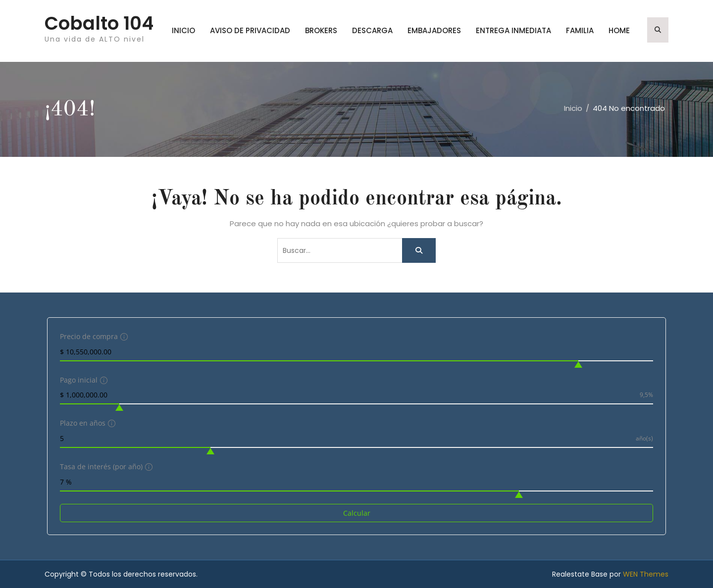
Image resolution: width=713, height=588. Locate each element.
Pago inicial (82, 380)
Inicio (183, 30)
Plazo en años (86, 423)
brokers (321, 30)
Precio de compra (93, 336)
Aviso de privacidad (250, 30)
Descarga (372, 30)
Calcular (357, 513)
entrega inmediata (513, 30)
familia (580, 30)
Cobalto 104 (99, 23)
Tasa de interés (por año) (105, 466)
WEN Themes (646, 574)
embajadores (434, 30)
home (619, 30)
